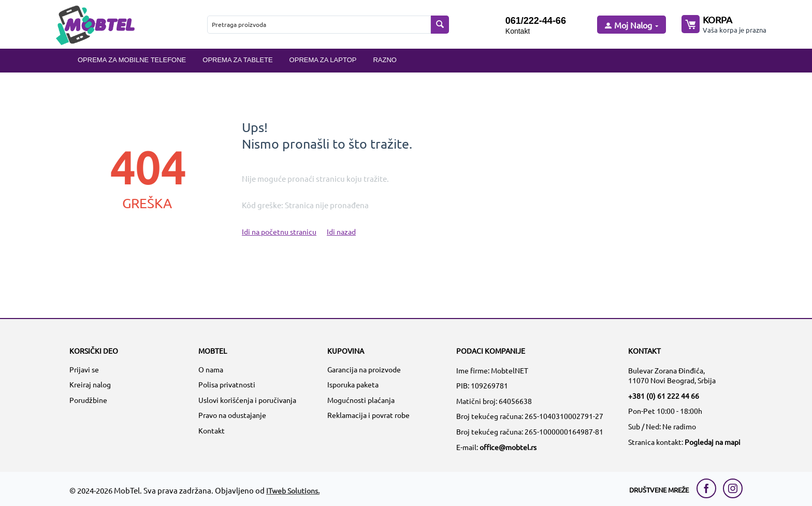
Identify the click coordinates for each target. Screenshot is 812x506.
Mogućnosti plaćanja (361, 400)
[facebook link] (709, 488)
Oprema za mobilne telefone (132, 60)
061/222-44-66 (536, 21)
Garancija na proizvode (364, 369)
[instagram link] (733, 488)
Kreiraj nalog (90, 384)
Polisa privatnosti (227, 384)
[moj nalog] (631, 26)
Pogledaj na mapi (713, 442)
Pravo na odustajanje (232, 415)
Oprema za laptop (323, 60)
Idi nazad (341, 232)
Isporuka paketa (353, 384)
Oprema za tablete (237, 60)
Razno (385, 60)
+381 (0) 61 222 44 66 (664, 396)
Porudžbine (88, 400)
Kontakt (518, 31)
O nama (211, 369)
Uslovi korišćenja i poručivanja (247, 400)
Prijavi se (84, 369)
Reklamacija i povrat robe (368, 415)
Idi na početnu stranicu (279, 232)
